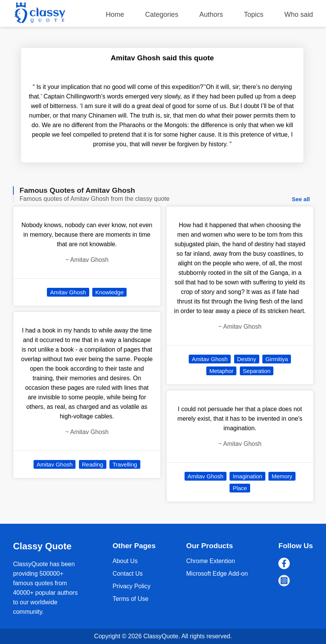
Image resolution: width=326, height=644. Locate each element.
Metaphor (221, 371)
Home (115, 15)
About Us (125, 561)
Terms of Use (130, 599)
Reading (93, 464)
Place (240, 488)
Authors (211, 15)
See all (301, 199)
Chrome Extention (210, 561)
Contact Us (128, 574)
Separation (257, 371)
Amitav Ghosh (68, 292)
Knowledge (109, 292)
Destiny (247, 359)
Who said (299, 15)
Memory (282, 476)
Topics (254, 15)
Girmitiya (277, 359)
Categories (162, 15)
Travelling (125, 464)
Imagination (247, 476)
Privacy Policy (132, 586)
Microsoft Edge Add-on (217, 574)
